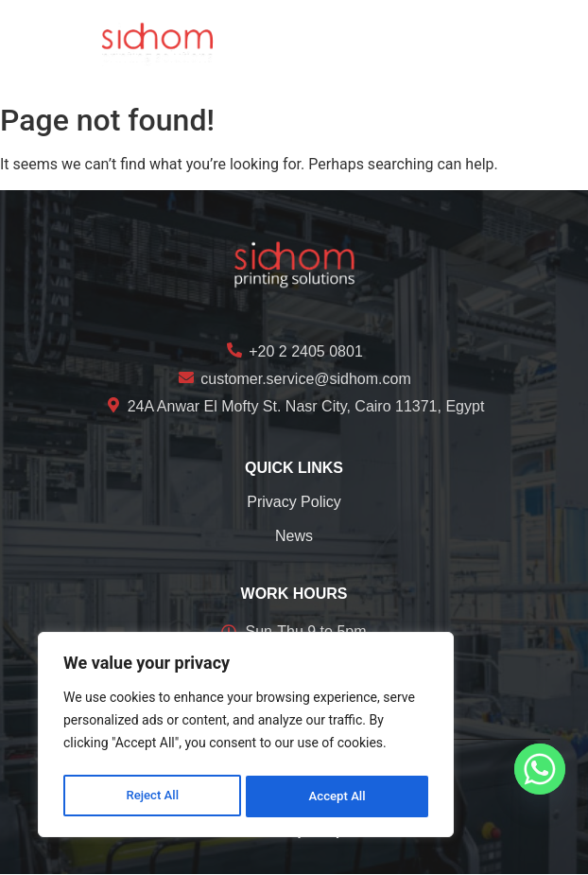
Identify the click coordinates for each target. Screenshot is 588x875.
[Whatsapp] (540, 769)
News (294, 536)
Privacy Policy (294, 502)
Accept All (337, 796)
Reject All (152, 796)
